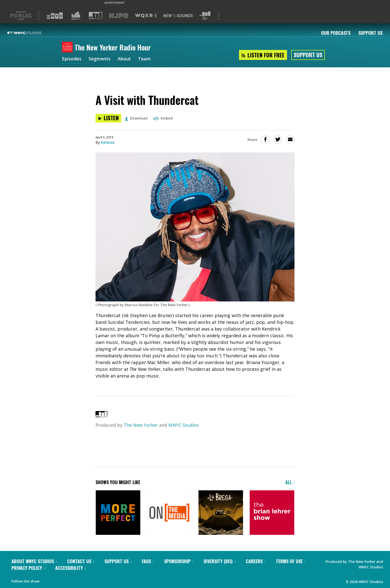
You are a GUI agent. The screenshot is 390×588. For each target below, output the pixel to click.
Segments (99, 59)
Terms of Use (291, 561)
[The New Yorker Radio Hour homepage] (68, 47)
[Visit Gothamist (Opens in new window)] (76, 16)
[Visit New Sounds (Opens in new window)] (178, 16)
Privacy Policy (28, 568)
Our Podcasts (336, 33)
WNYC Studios (184, 425)
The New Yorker (141, 425)
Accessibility (71, 568)
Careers (256, 561)
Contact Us (81, 561)
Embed (163, 118)
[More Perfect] (118, 513)
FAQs (148, 561)
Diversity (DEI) (220, 561)
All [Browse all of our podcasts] (290, 482)
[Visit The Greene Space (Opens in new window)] (205, 16)
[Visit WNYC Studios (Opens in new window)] (96, 16)
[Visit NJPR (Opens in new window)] (119, 16)
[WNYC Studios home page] (31, 33)
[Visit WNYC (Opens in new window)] (55, 16)
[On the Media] (169, 513)
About (124, 59)
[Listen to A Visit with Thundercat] (108, 118)
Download (136, 118)
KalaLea (108, 142)
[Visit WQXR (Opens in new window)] (146, 16)
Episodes (72, 59)
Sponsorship (179, 561)
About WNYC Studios (34, 561)
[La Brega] (221, 513)
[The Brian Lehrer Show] (272, 513)
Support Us (370, 33)
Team (144, 59)
